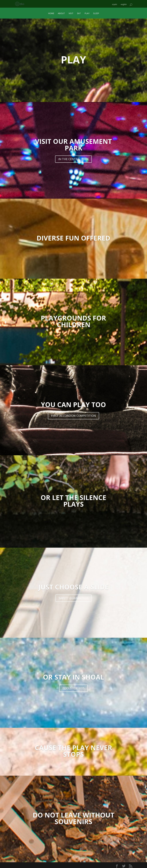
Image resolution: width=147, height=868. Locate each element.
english (124, 3)
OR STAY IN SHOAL (73, 676)
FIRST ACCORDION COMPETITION (73, 414)
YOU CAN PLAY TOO (73, 403)
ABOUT (61, 12)
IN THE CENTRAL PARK (73, 158)
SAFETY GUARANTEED (73, 597)
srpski (115, 3)
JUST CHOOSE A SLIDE (73, 586)
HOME (51, 12)
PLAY (87, 12)
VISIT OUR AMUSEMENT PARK (73, 143)
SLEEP (96, 12)
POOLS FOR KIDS (73, 687)
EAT (79, 12)
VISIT (71, 12)
